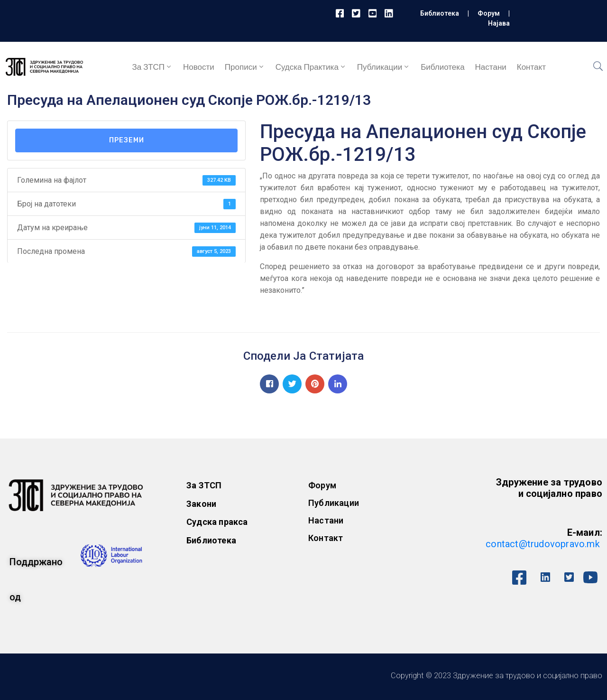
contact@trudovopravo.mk (543, 544)
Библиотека (440, 13)
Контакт (531, 67)
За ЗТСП (153, 67)
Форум (489, 13)
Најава (499, 23)
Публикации (384, 67)
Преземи (127, 140)
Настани (491, 67)
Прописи (245, 67)
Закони (201, 504)
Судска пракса (217, 522)
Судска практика (311, 67)
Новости (199, 67)
